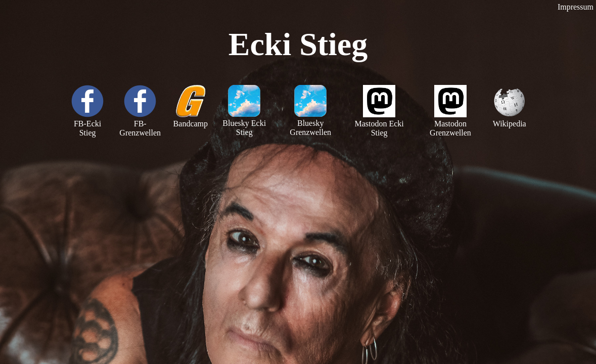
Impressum (576, 7)
